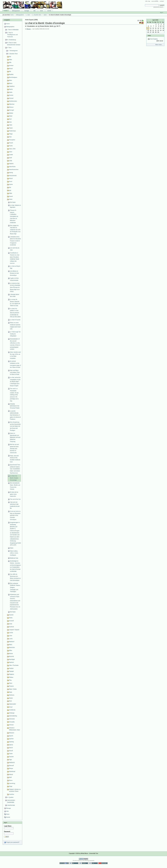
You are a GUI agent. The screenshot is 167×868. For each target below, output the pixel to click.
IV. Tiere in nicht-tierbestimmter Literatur (14, 44)
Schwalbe (12, 722)
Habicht (11, 164)
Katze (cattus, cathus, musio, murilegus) (14, 553)
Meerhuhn (12, 647)
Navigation (7, 20)
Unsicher (12, 794)
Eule (10, 122)
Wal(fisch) (12, 762)
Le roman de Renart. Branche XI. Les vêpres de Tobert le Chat (15, 302)
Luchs (11, 639)
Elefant (11, 113)
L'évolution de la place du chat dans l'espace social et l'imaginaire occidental (15, 241)
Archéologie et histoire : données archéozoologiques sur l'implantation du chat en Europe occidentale (15, 566)
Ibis (10, 187)
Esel (10, 119)
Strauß (11, 751)
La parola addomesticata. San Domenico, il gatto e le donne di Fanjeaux (15, 415)
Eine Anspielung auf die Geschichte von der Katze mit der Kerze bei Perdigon (15, 426)
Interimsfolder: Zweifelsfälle (11, 801)
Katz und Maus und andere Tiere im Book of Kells (15, 372)
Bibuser (29, 29)
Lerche (11, 633)
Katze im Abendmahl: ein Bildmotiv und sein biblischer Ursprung (15, 437)
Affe (10, 62)
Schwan (11, 725)
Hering (11, 173)
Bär (10, 71)
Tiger (10, 760)
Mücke (11, 653)
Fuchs (11, 146)
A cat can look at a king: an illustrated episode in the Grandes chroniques (15, 515)
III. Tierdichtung (11, 40)
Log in (162, 12)
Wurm (11, 780)
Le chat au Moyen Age (15, 267)
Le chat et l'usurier (15, 320)
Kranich (11, 615)
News (41, 11)
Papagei (11, 671)
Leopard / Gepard (14, 630)
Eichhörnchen (13, 101)
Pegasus (12, 674)
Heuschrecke (13, 176)
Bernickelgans (13, 77)
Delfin (11, 92)
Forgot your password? (12, 842)
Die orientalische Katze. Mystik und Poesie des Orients (15, 486)
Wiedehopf (12, 771)
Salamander (12, 704)
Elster (11, 116)
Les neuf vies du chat (15, 249)
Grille (11, 161)
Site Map (148, 1)
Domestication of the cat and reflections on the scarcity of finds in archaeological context (15, 344)
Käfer (11, 193)
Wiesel (11, 774)
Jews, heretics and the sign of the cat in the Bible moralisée (15, 355)
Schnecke (12, 719)
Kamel (11, 196)
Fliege (11, 134)
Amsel (11, 68)
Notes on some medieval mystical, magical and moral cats (15, 326)
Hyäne (11, 184)
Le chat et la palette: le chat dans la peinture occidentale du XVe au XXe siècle (15, 313)
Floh (10, 137)
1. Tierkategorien (13, 51)
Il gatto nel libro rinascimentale (14, 279)
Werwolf (11, 765)
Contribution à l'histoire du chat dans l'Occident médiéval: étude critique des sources (15, 258)
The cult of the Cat (15, 499)
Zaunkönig (12, 783)
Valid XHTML (83, 863)
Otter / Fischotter (14, 665)
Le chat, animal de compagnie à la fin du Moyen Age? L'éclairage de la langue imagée (15, 382)
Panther (11, 668)
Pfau (10, 680)
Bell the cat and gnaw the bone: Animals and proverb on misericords (14, 449)
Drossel (11, 98)
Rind (10, 701)
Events (49, 11)
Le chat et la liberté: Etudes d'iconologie (14, 478)
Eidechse (12, 104)
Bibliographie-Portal (33, 5)
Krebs (11, 618)
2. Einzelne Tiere (37, 15)
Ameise (11, 65)
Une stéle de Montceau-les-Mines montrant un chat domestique (15, 577)
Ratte (11, 692)
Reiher (11, 698)
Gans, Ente (12, 149)
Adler (11, 60)
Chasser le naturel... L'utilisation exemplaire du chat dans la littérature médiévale (14, 216)
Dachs (11, 89)
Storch (11, 748)
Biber (11, 80)
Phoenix (11, 686)
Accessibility (155, 1)
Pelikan (11, 677)
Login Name (8, 826)
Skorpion (12, 733)
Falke (11, 125)
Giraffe (11, 155)
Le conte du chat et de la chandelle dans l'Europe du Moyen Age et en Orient (15, 287)
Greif (10, 158)
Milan (11, 650)
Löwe (11, 636)
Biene (11, 83)
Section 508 (64, 863)
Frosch (11, 143)
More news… (159, 45)
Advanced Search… (159, 7)
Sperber (11, 739)
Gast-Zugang (155, 40)
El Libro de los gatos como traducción (14, 494)
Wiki (34, 11)
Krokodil (11, 621)
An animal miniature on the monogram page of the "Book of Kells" (15, 364)
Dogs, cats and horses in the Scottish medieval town (15, 459)
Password (7, 831)
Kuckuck (11, 627)
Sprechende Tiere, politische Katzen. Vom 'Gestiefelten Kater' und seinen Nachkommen (15, 469)
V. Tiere (28, 15)
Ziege (11, 786)
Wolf (10, 777)
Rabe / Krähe (13, 689)
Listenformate (11, 805)
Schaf (11, 707)
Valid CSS (93, 863)
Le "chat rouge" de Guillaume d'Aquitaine (15, 334)
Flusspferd (12, 140)
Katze (45, 15)
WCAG (74, 863)
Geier (11, 152)
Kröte (11, 624)
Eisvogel (11, 110)
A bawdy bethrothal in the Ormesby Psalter (15, 406)
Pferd (11, 683)
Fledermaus (12, 131)
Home (6, 11)
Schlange (12, 713)
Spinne (11, 745)
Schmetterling (13, 716)
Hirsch (11, 178)
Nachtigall (12, 659)
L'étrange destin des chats (14, 295)
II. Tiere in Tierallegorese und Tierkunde (12, 35)
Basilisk (11, 74)
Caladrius (12, 86)
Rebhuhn (12, 695)
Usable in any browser (103, 863)
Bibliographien (16, 11)
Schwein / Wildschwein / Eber (14, 729)
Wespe (11, 768)
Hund (11, 181)
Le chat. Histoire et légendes (15, 206)
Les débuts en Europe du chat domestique (14, 273)
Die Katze (13, 202)
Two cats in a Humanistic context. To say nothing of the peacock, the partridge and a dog (14, 395)
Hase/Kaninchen (14, 169)
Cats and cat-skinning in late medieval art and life (15, 505)
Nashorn (11, 662)
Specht (11, 736)
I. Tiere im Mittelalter (13, 30)
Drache (11, 95)
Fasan (11, 128)
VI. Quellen (10, 797)
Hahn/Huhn (12, 167)
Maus (11, 645)
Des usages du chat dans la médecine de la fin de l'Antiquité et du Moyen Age (15, 230)
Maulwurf (12, 642)
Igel (10, 190)
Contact (162, 1)
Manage (27, 11)
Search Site (145, 4)
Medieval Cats (14, 558)
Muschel (11, 656)
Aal (10, 57)
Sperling (11, 742)
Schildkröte (12, 710)
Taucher (11, 757)
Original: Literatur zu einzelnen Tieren (15, 790)
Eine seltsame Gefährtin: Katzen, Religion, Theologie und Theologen (15, 587)
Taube (11, 754)
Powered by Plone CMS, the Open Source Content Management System (83, 859)
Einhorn (11, 107)
